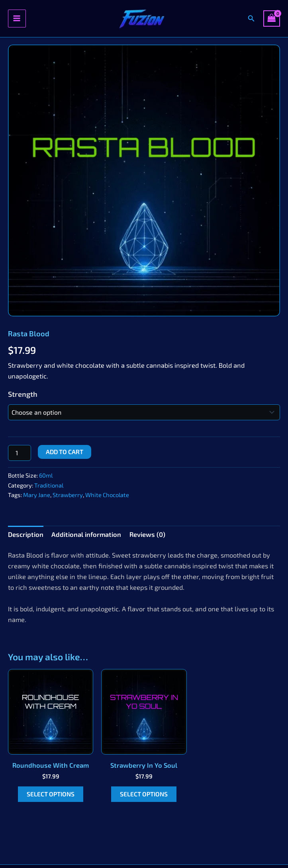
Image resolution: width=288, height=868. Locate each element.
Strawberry (68, 495)
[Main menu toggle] (17, 18)
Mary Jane (37, 495)
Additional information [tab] (86, 534)
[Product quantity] (20, 453)
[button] (251, 18)
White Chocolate (107, 495)
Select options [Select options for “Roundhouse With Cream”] (51, 794)
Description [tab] (26, 534)
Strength (23, 394)
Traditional (49, 485)
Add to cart (65, 452)
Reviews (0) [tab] (147, 534)
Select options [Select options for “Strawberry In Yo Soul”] (144, 794)
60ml (46, 475)
